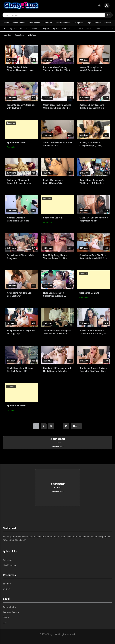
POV (64, 29)
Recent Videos (19, 23)
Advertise (7, 560)
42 (66, 426)
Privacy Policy (9, 607)
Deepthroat (35, 29)
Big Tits (46, 29)
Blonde (72, 29)
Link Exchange (10, 565)
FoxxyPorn (20, 35)
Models (98, 23)
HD (5, 29)
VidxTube (32, 35)
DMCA (6, 618)
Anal (105, 29)
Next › (76, 426)
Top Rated (48, 23)
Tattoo (97, 29)
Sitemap (7, 584)
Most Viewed (34, 23)
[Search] (109, 15)
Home (6, 23)
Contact (7, 589)
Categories (78, 23)
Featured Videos (63, 23)
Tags (89, 23)
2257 (5, 623)
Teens (89, 29)
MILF (81, 29)
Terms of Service (11, 612)
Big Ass (56, 29)
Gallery (108, 23)
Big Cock (13, 29)
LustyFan (8, 35)
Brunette (24, 29)
